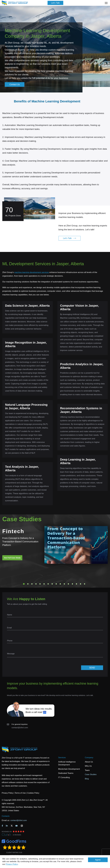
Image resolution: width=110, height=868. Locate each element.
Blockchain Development (69, 769)
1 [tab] (24, 584)
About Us (89, 762)
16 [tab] (85, 584)
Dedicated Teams (66, 773)
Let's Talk (55, 3)
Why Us (88, 766)
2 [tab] (28, 584)
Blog (87, 779)
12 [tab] (68, 584)
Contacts (6, 816)
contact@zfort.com (20, 728)
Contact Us (15, 84)
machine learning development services (32, 272)
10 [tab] (60, 584)
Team (87, 770)
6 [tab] (44, 584)
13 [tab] (72, 584)
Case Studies (91, 774)
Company (89, 758)
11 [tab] (64, 584)
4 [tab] (36, 584)
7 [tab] (48, 584)
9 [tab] (56, 584)
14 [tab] (76, 584)
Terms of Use (20, 793)
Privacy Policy (12, 864)
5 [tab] (40, 584)
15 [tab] (81, 584)
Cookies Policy (33, 793)
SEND (92, 668)
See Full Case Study (12, 558)
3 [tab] (32, 584)
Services (62, 758)
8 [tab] (52, 584)
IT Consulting (64, 777)
